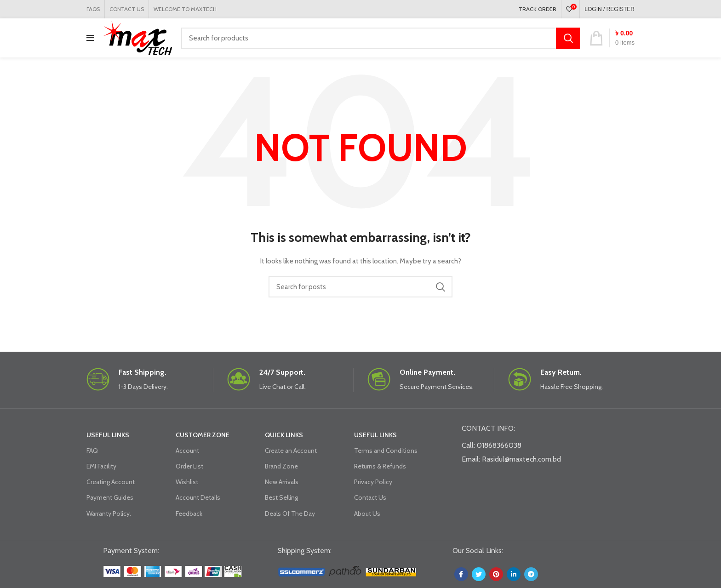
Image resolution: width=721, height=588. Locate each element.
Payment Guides (110, 497)
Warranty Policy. (109, 514)
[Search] (381, 38)
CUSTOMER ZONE (203, 435)
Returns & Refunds (380, 466)
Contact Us (370, 497)
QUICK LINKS (284, 435)
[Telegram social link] (531, 574)
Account (187, 451)
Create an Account (291, 451)
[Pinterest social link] (496, 574)
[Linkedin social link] (514, 574)
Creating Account (111, 482)
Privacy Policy (373, 482)
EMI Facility (101, 466)
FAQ (92, 451)
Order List (189, 466)
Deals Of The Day (290, 514)
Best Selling (281, 497)
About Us (367, 514)
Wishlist (187, 482)
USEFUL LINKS (108, 435)
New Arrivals (282, 482)
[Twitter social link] (479, 574)
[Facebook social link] (461, 574)
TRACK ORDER (538, 9)
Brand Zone (281, 466)
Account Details (198, 497)
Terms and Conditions (386, 451)
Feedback (189, 514)
